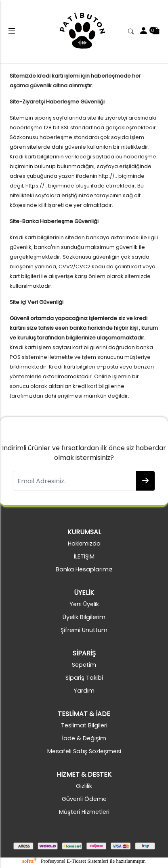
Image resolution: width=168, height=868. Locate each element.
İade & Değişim (84, 738)
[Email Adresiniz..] (75, 481)
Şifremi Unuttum (84, 630)
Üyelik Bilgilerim (84, 617)
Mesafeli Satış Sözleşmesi (84, 751)
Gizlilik (84, 786)
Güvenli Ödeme (84, 799)
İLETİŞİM (84, 556)
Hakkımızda (84, 544)
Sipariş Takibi (84, 678)
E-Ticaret (76, 861)
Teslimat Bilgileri (84, 725)
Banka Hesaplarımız (84, 569)
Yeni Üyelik (84, 604)
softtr (30, 861)
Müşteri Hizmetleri (84, 812)
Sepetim (84, 665)
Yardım (84, 691)
